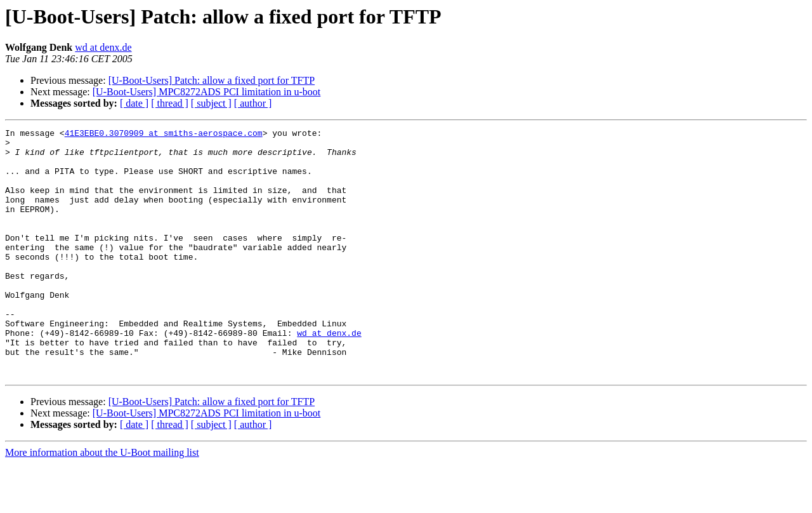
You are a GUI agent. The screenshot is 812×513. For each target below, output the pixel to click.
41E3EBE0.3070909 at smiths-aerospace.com (164, 135)
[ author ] (253, 103)
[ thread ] (170, 103)
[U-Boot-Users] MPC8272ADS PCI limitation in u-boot (207, 92)
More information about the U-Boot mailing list (102, 502)
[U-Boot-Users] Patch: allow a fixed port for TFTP (212, 80)
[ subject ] (211, 103)
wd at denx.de (103, 47)
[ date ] (134, 103)
